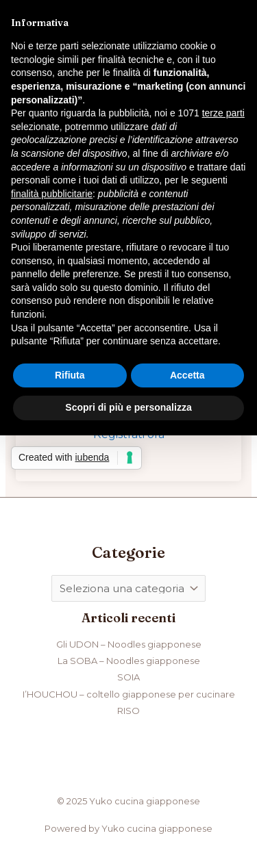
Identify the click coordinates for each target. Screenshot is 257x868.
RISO (128, 711)
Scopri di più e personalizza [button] (128, 407)
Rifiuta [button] (70, 375)
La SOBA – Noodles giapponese (129, 661)
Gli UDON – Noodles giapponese (129, 644)
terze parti (223, 113)
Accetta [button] (187, 375)
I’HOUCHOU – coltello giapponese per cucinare (129, 694)
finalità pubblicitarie (52, 194)
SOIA (128, 677)
